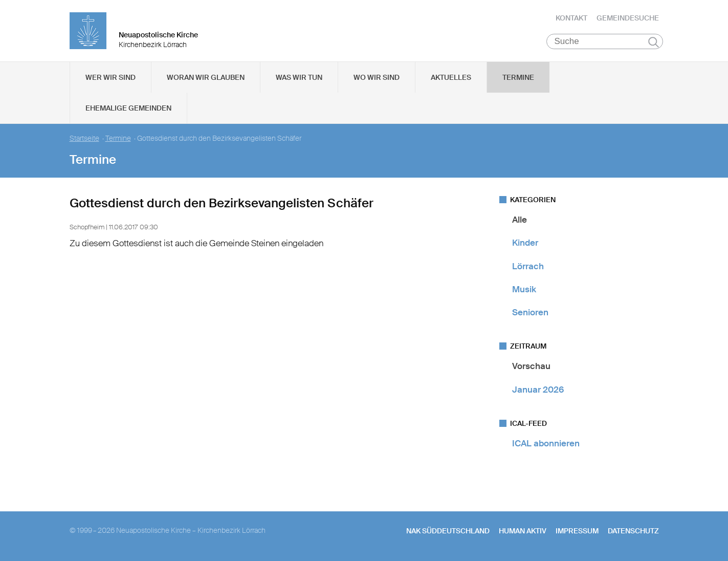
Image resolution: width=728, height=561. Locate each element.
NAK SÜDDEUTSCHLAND (448, 531)
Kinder (525, 243)
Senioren (530, 312)
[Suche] (605, 41)
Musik (524, 289)
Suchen (654, 42)
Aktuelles (451, 77)
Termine (518, 77)
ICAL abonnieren (546, 443)
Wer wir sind (111, 77)
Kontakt (571, 18)
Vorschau (531, 366)
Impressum (577, 531)
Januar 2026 (538, 390)
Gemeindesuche (628, 18)
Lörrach (528, 266)
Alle (520, 220)
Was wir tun (299, 77)
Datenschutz (633, 531)
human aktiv (523, 531)
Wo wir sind (377, 77)
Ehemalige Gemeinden (128, 108)
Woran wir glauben (206, 77)
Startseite (84, 138)
